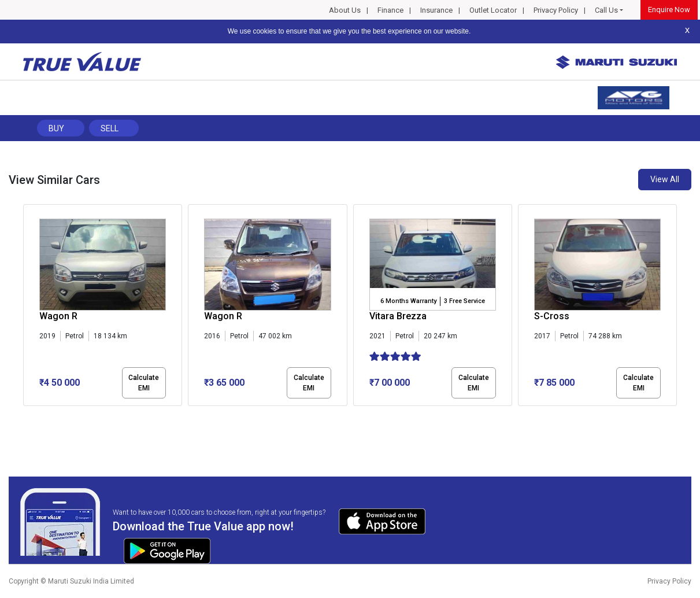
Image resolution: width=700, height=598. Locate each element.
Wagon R (58, 316)
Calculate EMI (144, 383)
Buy (56, 128)
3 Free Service (464, 301)
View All (665, 179)
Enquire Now (669, 10)
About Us (345, 10)
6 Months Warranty (408, 301)
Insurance (436, 10)
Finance (390, 10)
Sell (110, 128)
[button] (27, 416)
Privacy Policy (556, 10)
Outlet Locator (493, 10)
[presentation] (29, 307)
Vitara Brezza (398, 316)
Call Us (606, 10)
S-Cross (552, 316)
